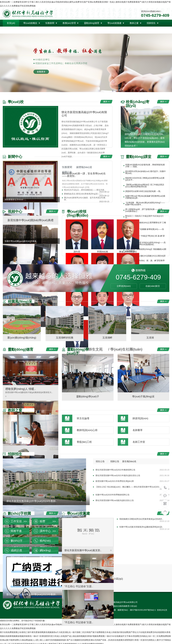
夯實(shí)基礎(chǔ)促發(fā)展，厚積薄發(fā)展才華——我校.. (145, 166)
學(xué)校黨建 (114, 23)
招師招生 (151, 23)
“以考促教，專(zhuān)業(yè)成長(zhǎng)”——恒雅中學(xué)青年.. (145, 204)
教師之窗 (134, 23)
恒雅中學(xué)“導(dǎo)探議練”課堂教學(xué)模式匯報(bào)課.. (145, 197)
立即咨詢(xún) (124, 286)
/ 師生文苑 (95, 349)
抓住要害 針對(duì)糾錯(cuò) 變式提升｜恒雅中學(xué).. (145, 172)
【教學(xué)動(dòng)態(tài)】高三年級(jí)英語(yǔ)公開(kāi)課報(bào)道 (145, 186)
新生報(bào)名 (129, 461)
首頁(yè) (11, 23)
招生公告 (100, 461)
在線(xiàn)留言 (153, 286)
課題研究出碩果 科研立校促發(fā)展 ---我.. (143, 191)
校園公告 (67, 172)
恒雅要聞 (67, 167)
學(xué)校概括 (30, 23)
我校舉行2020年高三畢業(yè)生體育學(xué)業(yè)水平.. (145, 179)
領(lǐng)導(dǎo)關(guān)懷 (20, 30)
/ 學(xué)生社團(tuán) (125, 349)
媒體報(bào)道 (84, 167)
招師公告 (115, 461)
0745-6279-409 (165, 488)
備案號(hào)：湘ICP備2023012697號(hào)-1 (137, 610)
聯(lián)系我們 (47, 30)
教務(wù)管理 (69, 23)
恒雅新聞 (50, 23)
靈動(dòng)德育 (92, 23)
